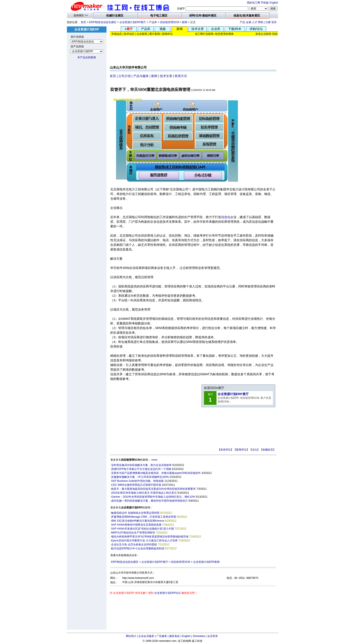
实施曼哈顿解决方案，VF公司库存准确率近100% (140, 477)
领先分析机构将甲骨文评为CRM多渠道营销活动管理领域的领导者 (150, 537)
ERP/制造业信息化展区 (103, 22)
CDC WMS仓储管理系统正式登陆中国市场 (136, 485)
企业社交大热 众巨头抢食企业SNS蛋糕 (134, 545)
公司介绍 (125, 76)
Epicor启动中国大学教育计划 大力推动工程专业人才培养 (144, 541)
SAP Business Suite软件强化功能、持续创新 (137, 481)
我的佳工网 (253, 3)
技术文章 (166, 76)
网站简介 (131, 636)
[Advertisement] (193, 52)
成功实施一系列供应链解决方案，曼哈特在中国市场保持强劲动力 (149, 501)
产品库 (153, 22)
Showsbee (199, 636)
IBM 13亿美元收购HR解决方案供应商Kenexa (138, 521)
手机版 (265, 3)
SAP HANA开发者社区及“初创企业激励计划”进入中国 (142, 529)
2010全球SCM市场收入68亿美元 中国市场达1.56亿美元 (144, 493)
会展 (249, 22)
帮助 (261, 22)
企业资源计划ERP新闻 (206, 562)
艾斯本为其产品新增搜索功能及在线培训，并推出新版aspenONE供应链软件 (156, 473)
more (154, 460)
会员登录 (213, 636)
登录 (274, 22)
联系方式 (181, 76)
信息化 (226, 217)
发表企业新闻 (263, 34)
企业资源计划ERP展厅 (133, 22)
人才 (255, 22)
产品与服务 (141, 76)
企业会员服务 (146, 636)
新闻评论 (241, 450)
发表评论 (226, 450)
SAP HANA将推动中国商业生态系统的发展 (136, 525)
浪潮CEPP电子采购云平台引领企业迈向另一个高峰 (141, 469)
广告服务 (162, 636)
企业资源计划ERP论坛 (168, 593)
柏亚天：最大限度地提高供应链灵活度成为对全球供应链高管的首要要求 (153, 489)
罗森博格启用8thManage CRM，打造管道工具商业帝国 (144, 517)
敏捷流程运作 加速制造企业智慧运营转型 (135, 513)
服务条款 (174, 636)
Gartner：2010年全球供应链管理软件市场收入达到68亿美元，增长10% (153, 497)
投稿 (275, 34)
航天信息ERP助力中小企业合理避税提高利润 (138, 548)
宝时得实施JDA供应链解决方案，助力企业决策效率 (141, 465)
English (274, 3)
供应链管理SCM (170, 22)
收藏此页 (268, 450)
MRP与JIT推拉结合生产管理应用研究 (133, 533)
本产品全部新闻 (87, 57)
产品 (242, 22)
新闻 (185, 22)
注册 (268, 22)
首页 (83, 22)
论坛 (255, 450)
